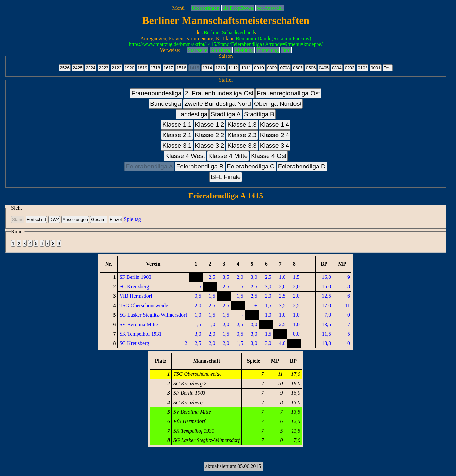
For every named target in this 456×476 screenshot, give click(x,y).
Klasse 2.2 (210, 135)
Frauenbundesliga (156, 93)
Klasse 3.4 (275, 145)
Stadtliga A (226, 114)
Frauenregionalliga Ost (288, 93)
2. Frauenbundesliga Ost (219, 93)
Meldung (244, 50)
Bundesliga (165, 104)
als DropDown (238, 8)
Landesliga (192, 114)
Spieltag (132, 219)
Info (286, 50)
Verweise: (170, 50)
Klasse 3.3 (242, 145)
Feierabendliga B (200, 166)
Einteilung (268, 50)
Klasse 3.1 (177, 145)
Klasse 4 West (185, 156)
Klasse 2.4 (275, 135)
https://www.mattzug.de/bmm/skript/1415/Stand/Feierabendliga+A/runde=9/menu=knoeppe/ (226, 44)
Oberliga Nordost (278, 104)
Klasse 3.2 (210, 145)
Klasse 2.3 (242, 135)
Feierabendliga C (251, 166)
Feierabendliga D (302, 166)
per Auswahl (269, 8)
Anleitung (221, 50)
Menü (178, 8)
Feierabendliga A (149, 166)
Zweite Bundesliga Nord (218, 104)
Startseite (198, 50)
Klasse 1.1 (177, 125)
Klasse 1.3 (242, 125)
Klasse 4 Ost (269, 156)
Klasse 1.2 (210, 125)
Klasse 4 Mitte (228, 156)
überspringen (206, 8)
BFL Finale (226, 177)
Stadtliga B (259, 114)
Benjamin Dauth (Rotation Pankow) (274, 38)
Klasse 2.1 (177, 135)
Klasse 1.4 (275, 125)
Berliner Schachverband (229, 32)
